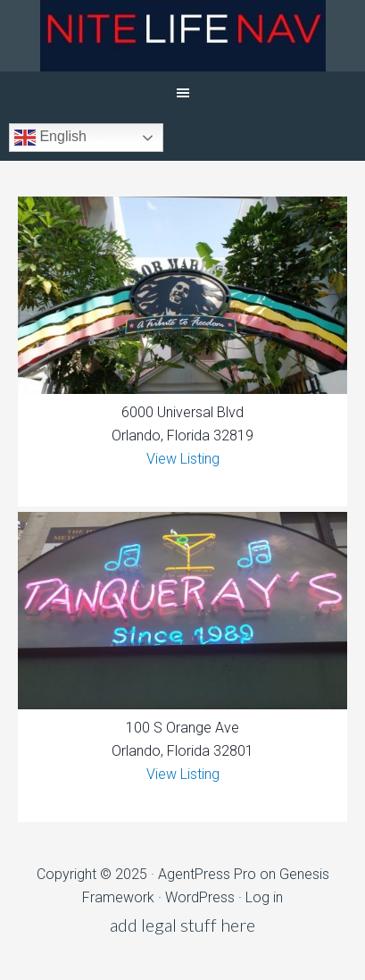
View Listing (183, 459)
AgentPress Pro (207, 874)
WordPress (200, 897)
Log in (264, 897)
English (50, 138)
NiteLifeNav (182, 36)
